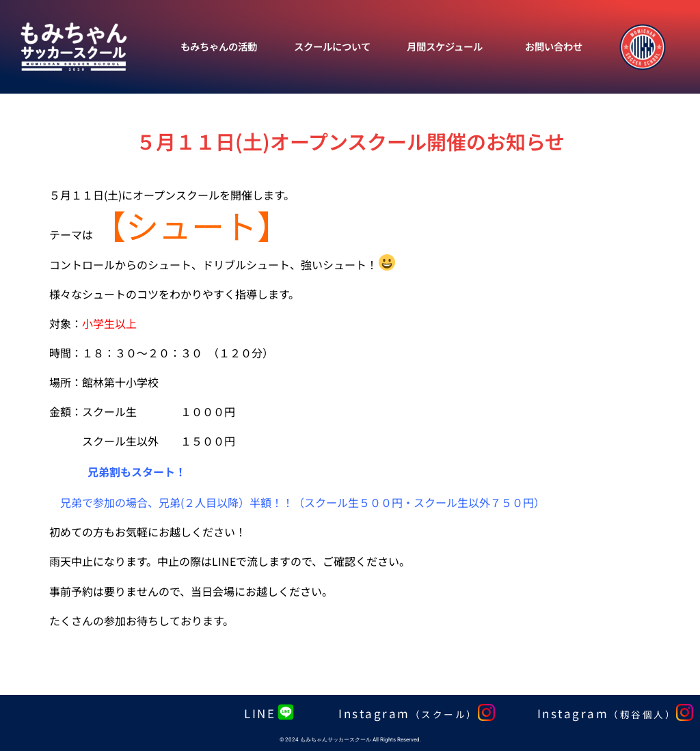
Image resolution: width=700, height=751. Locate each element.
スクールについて (332, 46)
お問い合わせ (554, 46)
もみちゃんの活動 (219, 46)
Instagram (408, 713)
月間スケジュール (445, 46)
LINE (260, 713)
